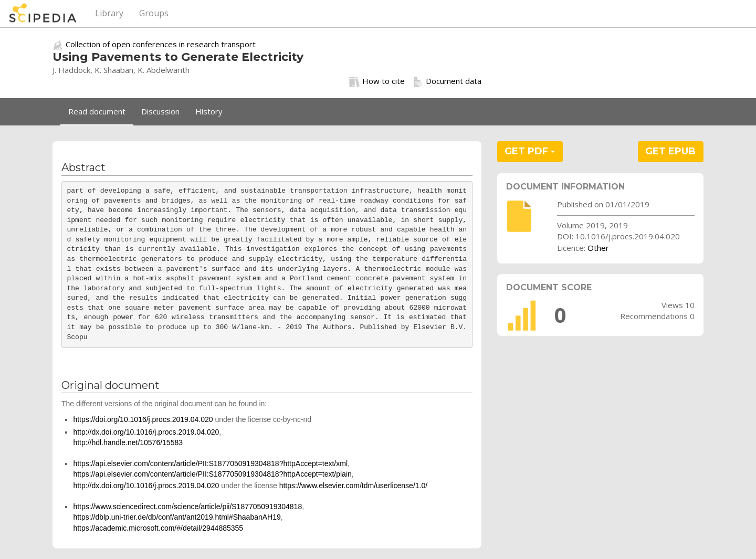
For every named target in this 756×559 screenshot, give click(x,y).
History (209, 111)
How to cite (377, 81)
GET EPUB (670, 151)
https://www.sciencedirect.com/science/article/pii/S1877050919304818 (187, 507)
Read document (97, 111)
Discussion (160, 111)
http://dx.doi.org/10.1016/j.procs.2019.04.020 (146, 432)
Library (109, 13)
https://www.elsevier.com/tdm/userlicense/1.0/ (353, 486)
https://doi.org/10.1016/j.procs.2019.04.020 (143, 419)
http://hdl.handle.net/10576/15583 (128, 442)
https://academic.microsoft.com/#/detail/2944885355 (158, 528)
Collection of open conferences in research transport (161, 44)
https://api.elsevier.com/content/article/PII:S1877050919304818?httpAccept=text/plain (212, 474)
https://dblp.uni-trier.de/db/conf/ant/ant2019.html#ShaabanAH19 (177, 517)
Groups (154, 13)
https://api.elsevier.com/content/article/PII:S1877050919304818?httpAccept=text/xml (210, 463)
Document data (447, 81)
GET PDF (530, 151)
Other (598, 248)
